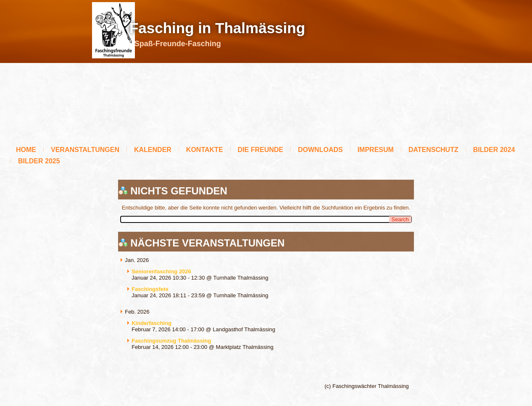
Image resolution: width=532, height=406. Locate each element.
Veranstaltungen (85, 150)
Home (26, 150)
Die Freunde (261, 150)
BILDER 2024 (494, 150)
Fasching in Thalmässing (217, 28)
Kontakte (205, 150)
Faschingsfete (150, 289)
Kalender (153, 150)
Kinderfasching (151, 323)
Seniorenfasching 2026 (161, 271)
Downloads (320, 150)
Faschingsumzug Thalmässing (171, 341)
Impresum (376, 150)
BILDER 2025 (39, 161)
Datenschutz (433, 150)
